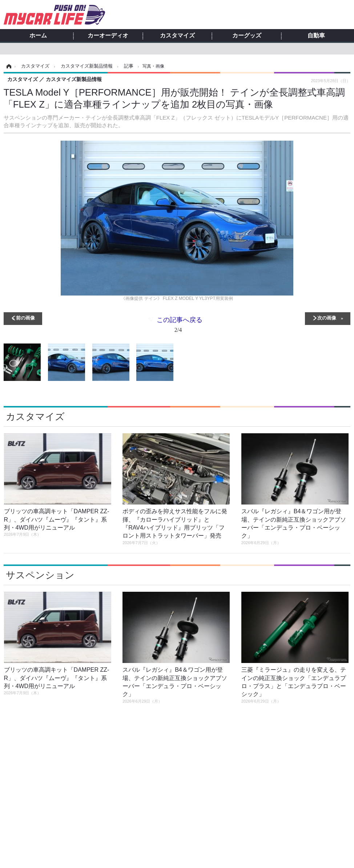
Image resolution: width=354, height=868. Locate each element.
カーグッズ (247, 36)
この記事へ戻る (180, 326)
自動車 (316, 36)
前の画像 (25, 318)
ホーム (38, 36)
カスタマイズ (177, 36)
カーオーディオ (108, 36)
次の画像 (327, 318)
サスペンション (40, 575)
